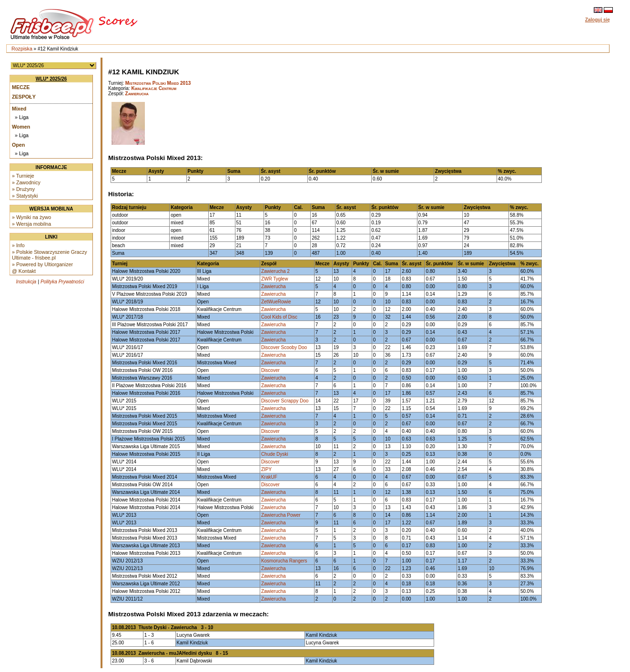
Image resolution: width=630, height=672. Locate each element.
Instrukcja (26, 282)
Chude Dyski (275, 454)
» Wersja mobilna (31, 224)
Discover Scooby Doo (284, 347)
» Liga (22, 117)
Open (18, 145)
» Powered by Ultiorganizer (42, 264)
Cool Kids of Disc (279, 317)
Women (21, 127)
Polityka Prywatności (62, 282)
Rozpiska (22, 49)
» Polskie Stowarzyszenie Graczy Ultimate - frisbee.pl (50, 255)
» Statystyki (25, 196)
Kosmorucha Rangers (284, 561)
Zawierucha (137, 94)
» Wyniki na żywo (31, 217)
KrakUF (269, 477)
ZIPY (266, 469)
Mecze (21, 87)
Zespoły (24, 97)
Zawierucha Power (281, 515)
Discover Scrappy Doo (285, 401)
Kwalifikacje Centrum (154, 88)
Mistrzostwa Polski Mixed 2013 (158, 83)
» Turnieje (23, 176)
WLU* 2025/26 (51, 79)
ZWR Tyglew (275, 279)
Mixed (19, 109)
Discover (270, 370)
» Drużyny (23, 189)
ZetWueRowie (276, 302)
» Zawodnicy (26, 182)
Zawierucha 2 (275, 271)
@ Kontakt (24, 271)
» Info (18, 245)
